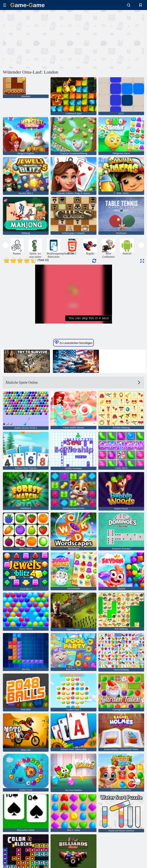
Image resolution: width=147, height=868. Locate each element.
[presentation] (6, 245)
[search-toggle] (129, 5)
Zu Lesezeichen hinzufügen (73, 342)
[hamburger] (5, 5)
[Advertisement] (38, 39)
